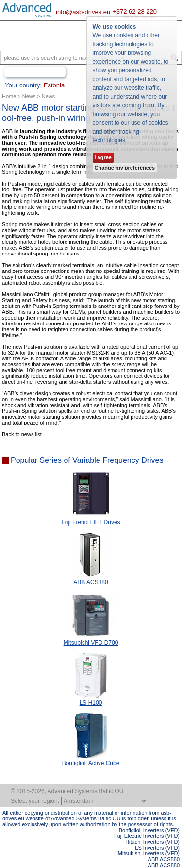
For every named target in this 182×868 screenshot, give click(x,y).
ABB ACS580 (164, 859)
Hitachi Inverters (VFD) (152, 842)
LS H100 (91, 703)
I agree (103, 157)
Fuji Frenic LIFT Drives (91, 522)
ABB (7, 131)
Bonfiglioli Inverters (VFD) (149, 830)
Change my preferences (125, 168)
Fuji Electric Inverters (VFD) (147, 836)
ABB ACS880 (91, 582)
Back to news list (22, 434)
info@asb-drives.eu (83, 12)
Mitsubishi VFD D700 (91, 643)
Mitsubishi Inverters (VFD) (149, 853)
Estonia (54, 85)
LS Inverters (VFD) (157, 848)
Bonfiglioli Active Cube (91, 763)
